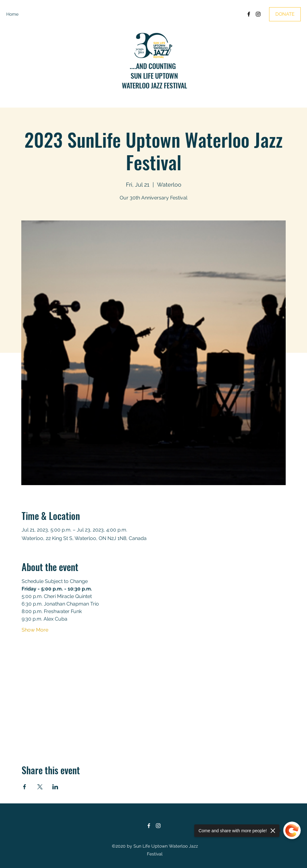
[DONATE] (285, 14)
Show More (35, 630)
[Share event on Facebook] (25, 787)
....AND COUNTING (154, 66)
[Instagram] (258, 14)
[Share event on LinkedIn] (55, 787)
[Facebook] (249, 14)
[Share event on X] (40, 787)
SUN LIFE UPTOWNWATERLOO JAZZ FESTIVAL (154, 80)
